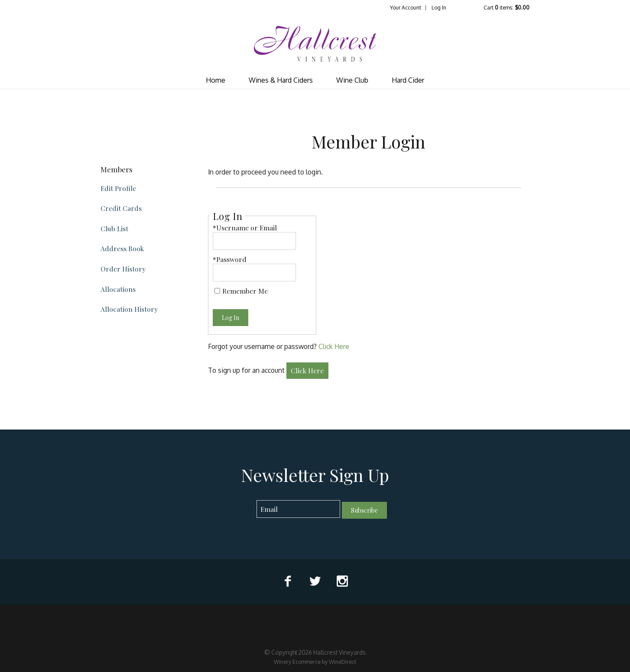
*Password (230, 259)
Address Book (122, 248)
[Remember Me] (217, 291)
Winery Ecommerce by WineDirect (315, 662)
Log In (439, 8)
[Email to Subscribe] (298, 509)
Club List (114, 228)
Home (216, 80)
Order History (123, 269)
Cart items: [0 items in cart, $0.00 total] (507, 8)
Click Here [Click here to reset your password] (334, 346)
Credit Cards (121, 208)
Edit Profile (118, 188)
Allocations (118, 289)
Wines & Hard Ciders (281, 80)
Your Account (406, 8)
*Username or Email (245, 228)
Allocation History (129, 309)
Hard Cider (408, 80)
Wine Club (352, 80)
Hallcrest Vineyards (315, 44)
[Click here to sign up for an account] (308, 371)
